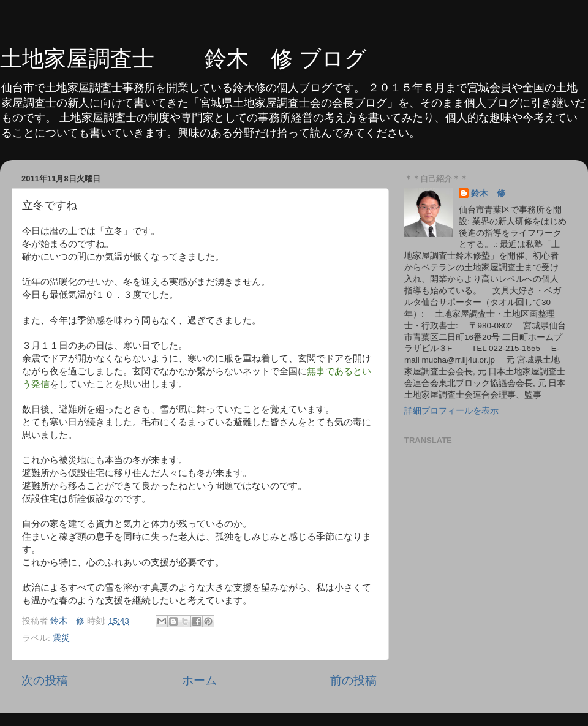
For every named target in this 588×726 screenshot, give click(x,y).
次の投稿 (45, 680)
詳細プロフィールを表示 (451, 411)
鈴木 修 (488, 193)
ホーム (199, 680)
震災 (61, 638)
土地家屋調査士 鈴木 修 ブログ (183, 59)
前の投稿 (353, 680)
